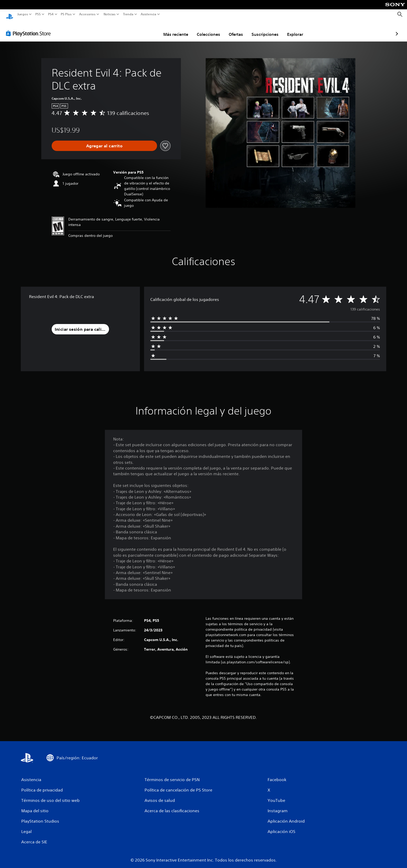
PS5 (38, 14)
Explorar (265, 29)
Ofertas (205, 29)
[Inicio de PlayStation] (10, 14)
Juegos (23, 14)
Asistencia (148, 14)
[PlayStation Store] (30, 28)
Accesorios (87, 14)
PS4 (51, 14)
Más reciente (145, 29)
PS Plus (66, 14)
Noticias (109, 14)
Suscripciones (235, 29)
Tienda (128, 14)
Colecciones (178, 29)
